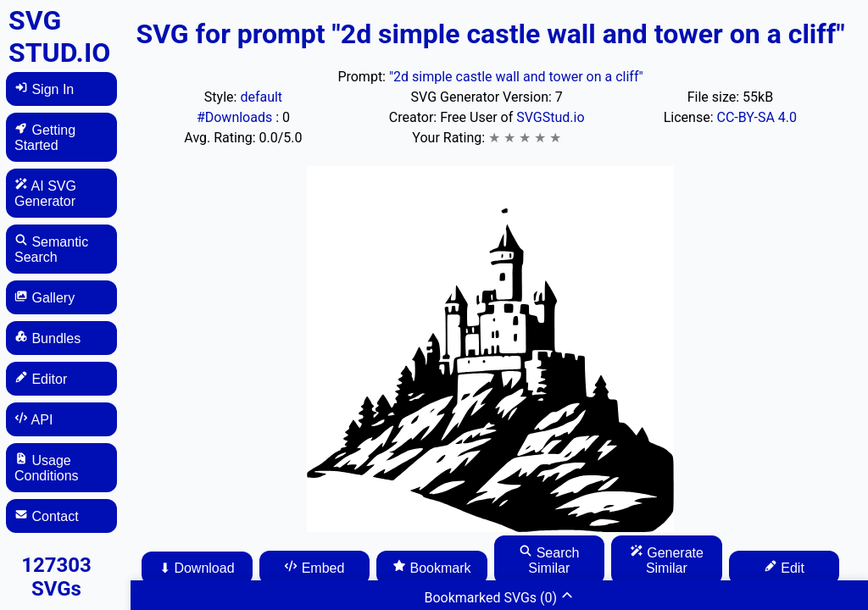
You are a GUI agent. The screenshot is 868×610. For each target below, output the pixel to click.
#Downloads (236, 117)
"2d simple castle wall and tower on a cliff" (516, 77)
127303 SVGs (56, 577)
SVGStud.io (550, 117)
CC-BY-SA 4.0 (757, 117)
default (261, 97)
